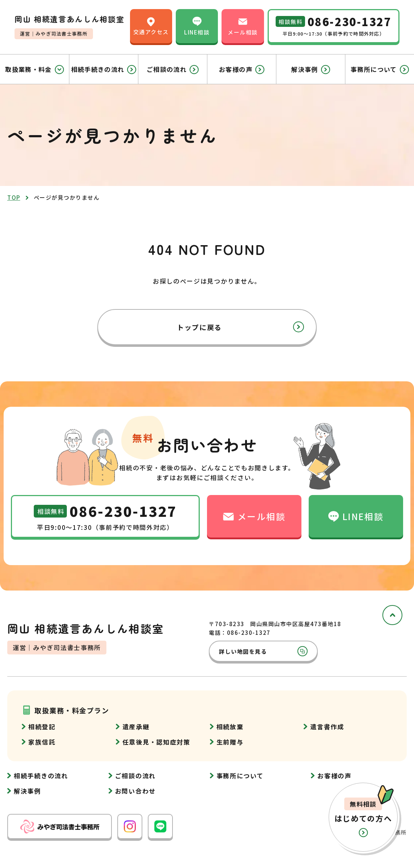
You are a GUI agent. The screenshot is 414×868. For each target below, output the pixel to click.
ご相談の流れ (173, 69)
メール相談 (243, 26)
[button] (363, 817)
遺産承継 (136, 727)
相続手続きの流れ (104, 69)
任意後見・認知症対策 (156, 742)
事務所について (380, 69)
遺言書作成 (327, 727)
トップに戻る (240, 327)
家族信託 (42, 742)
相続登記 (42, 727)
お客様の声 (242, 69)
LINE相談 (197, 26)
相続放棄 (230, 727)
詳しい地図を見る (263, 651)
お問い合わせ (135, 791)
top (14, 197)
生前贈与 (230, 742)
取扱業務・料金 (34, 69)
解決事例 (310, 69)
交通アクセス (151, 26)
